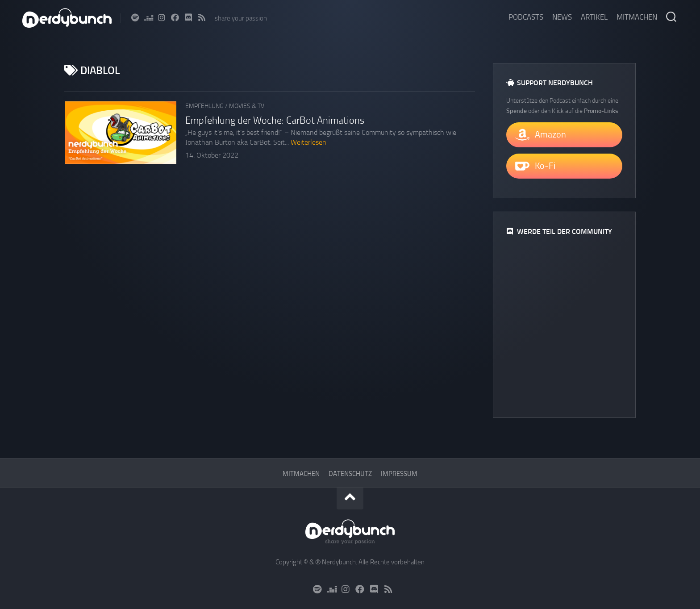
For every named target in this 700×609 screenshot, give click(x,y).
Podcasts (526, 17)
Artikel (594, 17)
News (562, 17)
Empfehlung (204, 106)
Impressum (399, 474)
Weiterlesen (308, 142)
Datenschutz (350, 474)
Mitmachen (637, 17)
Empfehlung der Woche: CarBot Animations (275, 121)
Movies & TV (247, 106)
